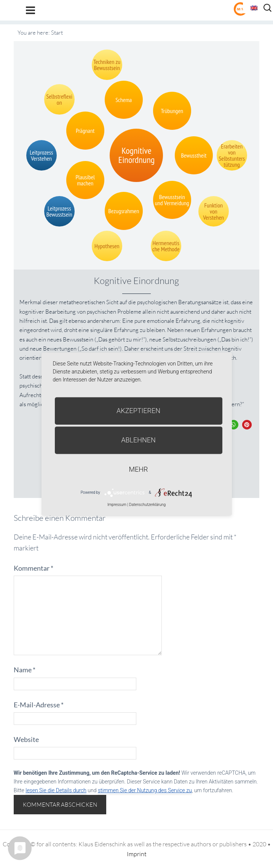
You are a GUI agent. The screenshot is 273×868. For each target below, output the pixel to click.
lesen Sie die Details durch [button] (56, 790)
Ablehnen (138, 440)
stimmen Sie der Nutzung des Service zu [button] (145, 790)
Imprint (137, 854)
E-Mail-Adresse (39, 705)
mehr (139, 469)
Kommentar (34, 568)
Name (25, 670)
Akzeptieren (138, 411)
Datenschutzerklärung (147, 505)
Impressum (117, 505)
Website (26, 739)
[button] (234, 425)
